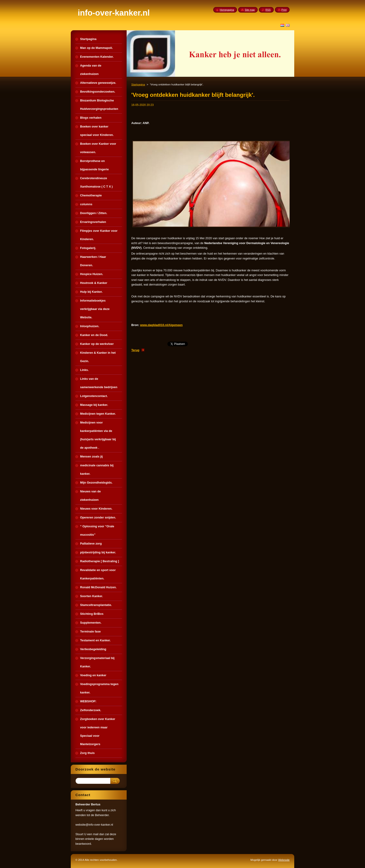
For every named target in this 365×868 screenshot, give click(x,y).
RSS (268, 10)
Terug (135, 350)
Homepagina (227, 10)
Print (284, 10)
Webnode (284, 860)
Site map (250, 10)
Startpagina (138, 84)
